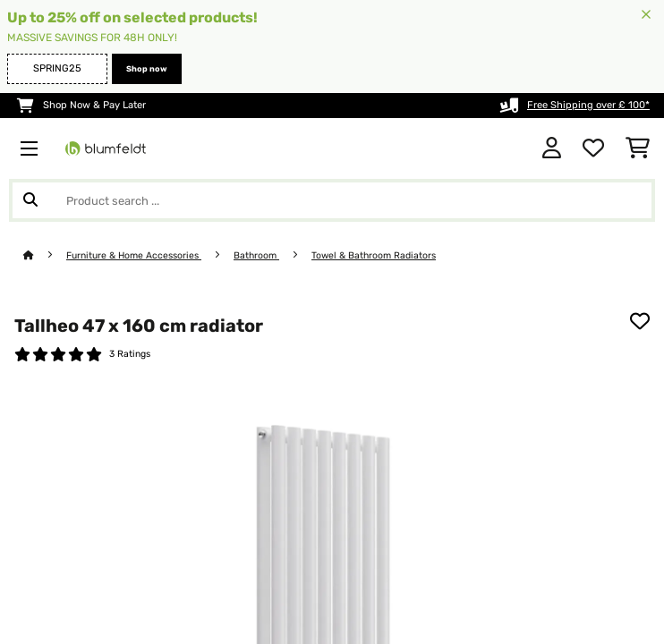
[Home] (45, 255)
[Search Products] (332, 200)
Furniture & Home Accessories (134, 255)
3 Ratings (130, 354)
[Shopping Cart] (638, 148)
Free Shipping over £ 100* (588, 105)
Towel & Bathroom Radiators (374, 255)
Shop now (147, 69)
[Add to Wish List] (640, 321)
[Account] (552, 148)
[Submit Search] (30, 200)
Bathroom (256, 255)
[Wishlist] (593, 148)
